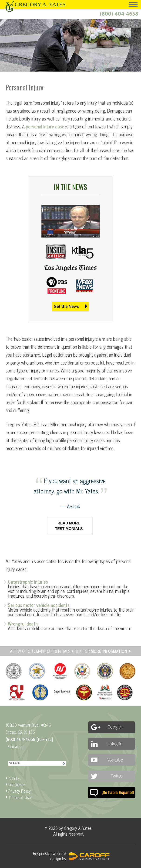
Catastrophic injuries (28, 582)
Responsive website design (50, 856)
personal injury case (45, 126)
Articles (15, 778)
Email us (17, 746)
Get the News (66, 306)
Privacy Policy (20, 791)
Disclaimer (17, 785)
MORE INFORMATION (109, 651)
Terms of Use (20, 797)
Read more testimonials (69, 526)
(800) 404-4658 (119, 14)
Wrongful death (23, 624)
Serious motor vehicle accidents (39, 605)
